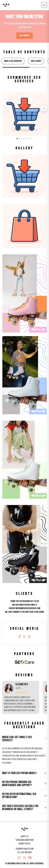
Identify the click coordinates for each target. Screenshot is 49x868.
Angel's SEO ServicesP (13, 61)
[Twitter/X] (24, 637)
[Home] (25, 829)
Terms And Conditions (24, 840)
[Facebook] (20, 637)
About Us (24, 836)
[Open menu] (44, 5)
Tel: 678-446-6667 (24, 852)
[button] (44, 109)
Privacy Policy (24, 844)
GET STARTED (24, 35)
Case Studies (36, 61)
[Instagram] (29, 637)
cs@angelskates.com (25, 849)
